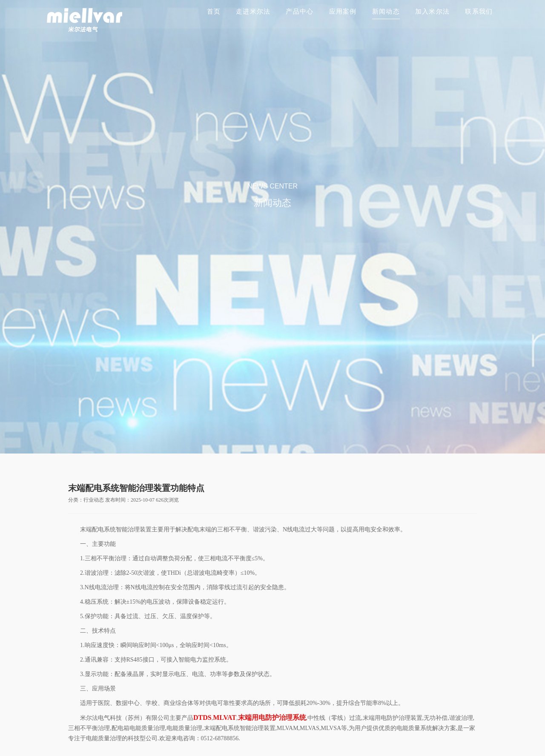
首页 (214, 11)
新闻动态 (386, 11)
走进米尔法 (253, 11)
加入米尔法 (432, 11)
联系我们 (479, 11)
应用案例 (343, 11)
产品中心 (300, 11)
